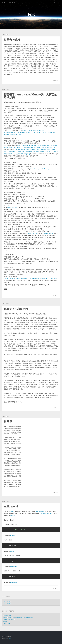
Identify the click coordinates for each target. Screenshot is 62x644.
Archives (12, 3)
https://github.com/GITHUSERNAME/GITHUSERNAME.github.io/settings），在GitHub (31, 278)
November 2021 (8, 603)
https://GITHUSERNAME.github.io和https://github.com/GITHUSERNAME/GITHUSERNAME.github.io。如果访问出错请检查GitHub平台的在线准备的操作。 (30, 132)
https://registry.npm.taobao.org (40, 169)
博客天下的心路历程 (16, 309)
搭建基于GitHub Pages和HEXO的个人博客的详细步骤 (30, 96)
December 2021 (8, 601)
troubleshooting (46, 514)
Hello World (11, 507)
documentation (40, 511)
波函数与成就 (12, 40)
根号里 (8, 422)
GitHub (13, 516)
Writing (12, 536)
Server (12, 551)
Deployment (14, 582)
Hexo (31, 14)
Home (4, 3)
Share (57, 81)
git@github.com (12, 208)
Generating (14, 567)
